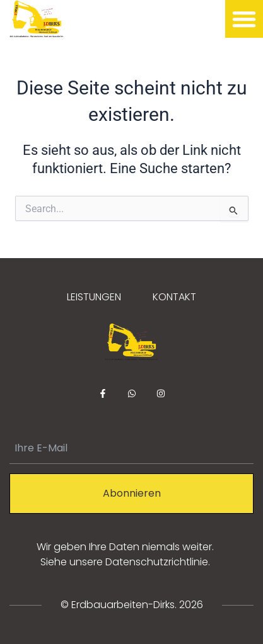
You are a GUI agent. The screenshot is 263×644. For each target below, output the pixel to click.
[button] (244, 19)
